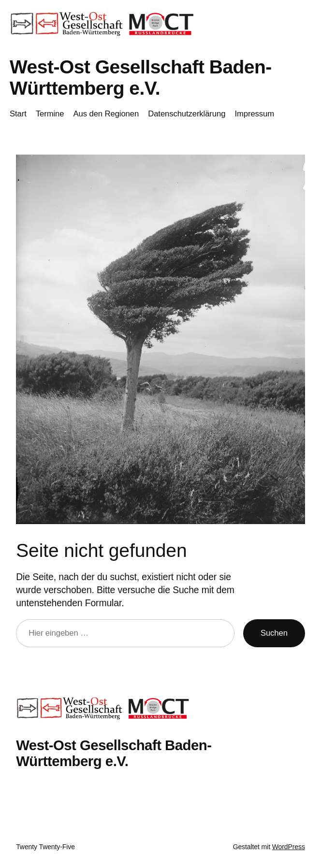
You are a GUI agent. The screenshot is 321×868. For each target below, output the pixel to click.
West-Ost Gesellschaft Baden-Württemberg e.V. (141, 78)
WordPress (289, 847)
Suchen (274, 633)
